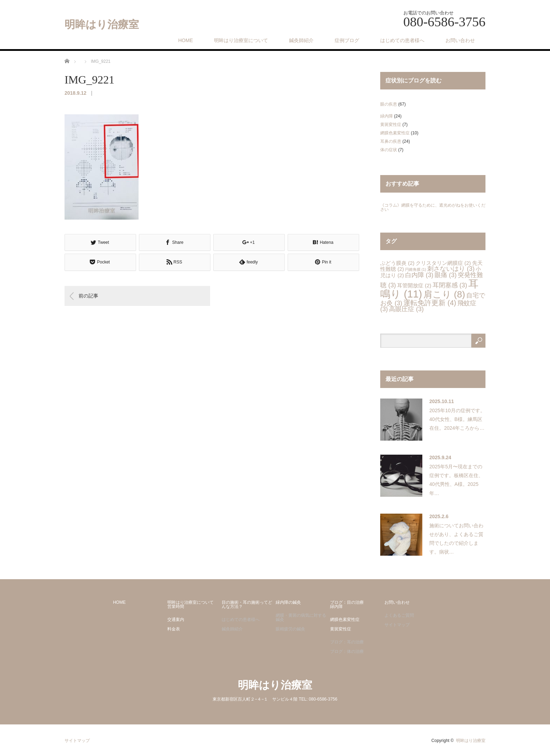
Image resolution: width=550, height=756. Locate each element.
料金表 (174, 629)
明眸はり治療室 (102, 25)
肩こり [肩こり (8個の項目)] (444, 294)
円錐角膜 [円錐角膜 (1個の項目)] (416, 269)
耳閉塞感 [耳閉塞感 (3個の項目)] (450, 285)
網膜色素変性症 (395, 133)
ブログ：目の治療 (347, 602)
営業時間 (176, 607)
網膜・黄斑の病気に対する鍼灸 (301, 617)
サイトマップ (397, 625)
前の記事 (88, 296)
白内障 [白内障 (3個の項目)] (419, 275)
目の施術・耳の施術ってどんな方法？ (247, 604)
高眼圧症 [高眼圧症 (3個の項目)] (406, 309)
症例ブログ (347, 40)
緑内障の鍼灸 (288, 602)
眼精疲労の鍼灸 (290, 629)
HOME (186, 40)
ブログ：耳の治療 (347, 642)
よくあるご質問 (399, 615)
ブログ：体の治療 (347, 651)
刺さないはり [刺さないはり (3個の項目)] (451, 269)
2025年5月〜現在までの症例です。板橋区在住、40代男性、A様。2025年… (456, 480)
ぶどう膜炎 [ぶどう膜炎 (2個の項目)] (397, 263)
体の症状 (389, 150)
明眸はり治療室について (241, 40)
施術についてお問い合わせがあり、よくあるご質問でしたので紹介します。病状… (456, 539)
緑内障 (387, 116)
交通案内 (176, 620)
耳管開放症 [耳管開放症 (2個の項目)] (414, 285)
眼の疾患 (389, 104)
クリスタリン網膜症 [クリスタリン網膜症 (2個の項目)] (443, 263)
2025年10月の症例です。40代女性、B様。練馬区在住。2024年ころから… (457, 419)
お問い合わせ (460, 40)
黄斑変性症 (391, 125)
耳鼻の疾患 (391, 141)
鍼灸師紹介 (301, 40)
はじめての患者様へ (402, 40)
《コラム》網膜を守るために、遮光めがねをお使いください (433, 207)
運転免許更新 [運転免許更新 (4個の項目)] (430, 303)
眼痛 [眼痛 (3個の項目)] (446, 275)
